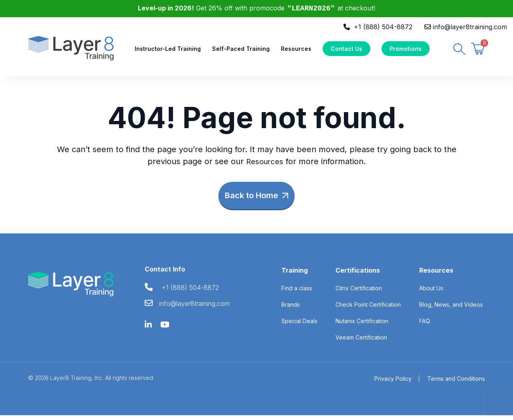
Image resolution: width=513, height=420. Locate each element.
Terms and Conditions (456, 383)
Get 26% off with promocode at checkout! (257, 8)
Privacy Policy (393, 383)
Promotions (406, 51)
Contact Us (346, 51)
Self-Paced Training (241, 51)
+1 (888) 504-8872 (383, 27)
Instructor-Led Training (168, 51)
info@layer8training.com (470, 27)
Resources (296, 51)
